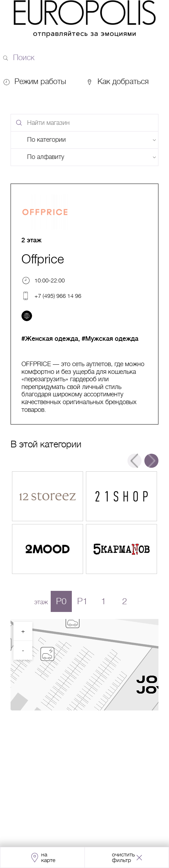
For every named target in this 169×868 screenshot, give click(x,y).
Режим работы (40, 81)
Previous (134, 461)
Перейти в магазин (48, 496)
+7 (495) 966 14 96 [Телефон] (58, 296)
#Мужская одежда (110, 339)
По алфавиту (46, 157)
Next (151, 461)
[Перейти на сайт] (27, 316)
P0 (61, 601)
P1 (82, 601)
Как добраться (117, 81)
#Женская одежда (50, 339)
